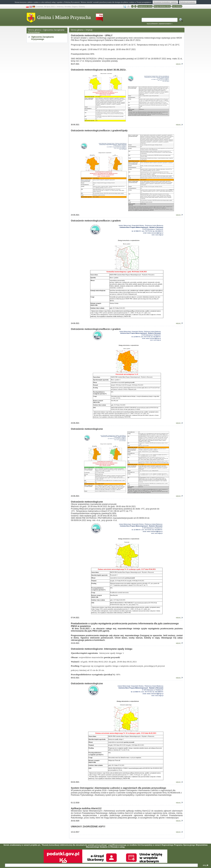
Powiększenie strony (145, 6)
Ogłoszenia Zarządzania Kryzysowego (43, 38)
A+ (132, 6)
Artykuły (89, 30)
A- (135, 6)
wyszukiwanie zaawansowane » (159, 24)
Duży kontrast (177, 6)
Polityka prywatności (188, 2)
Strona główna (35, 30)
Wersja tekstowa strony (162, 6)
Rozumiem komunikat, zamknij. (165, 2)
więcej (179, 64)
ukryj (205, 865)
